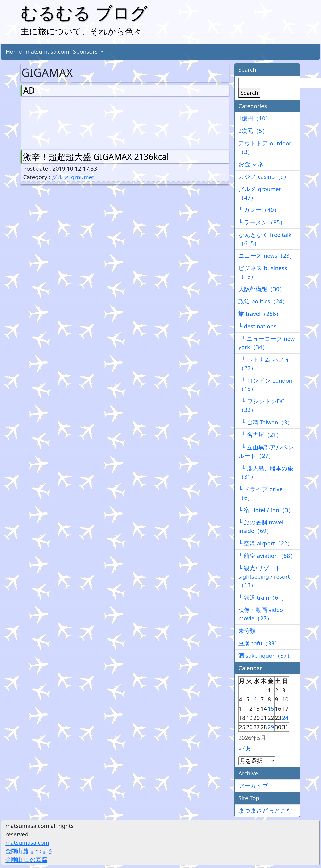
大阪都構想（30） (262, 289)
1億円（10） (255, 118)
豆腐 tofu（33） (259, 643)
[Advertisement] (49, 122)
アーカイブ (253, 786)
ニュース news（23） (267, 256)
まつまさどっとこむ (265, 811)
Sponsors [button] (86, 51)
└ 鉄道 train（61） (263, 597)
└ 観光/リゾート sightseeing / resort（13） (264, 576)
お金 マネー (254, 164)
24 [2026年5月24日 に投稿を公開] (285, 718)
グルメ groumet (73, 177)
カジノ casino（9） (264, 176)
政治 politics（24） (263, 301)
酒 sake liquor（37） (266, 656)
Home (14, 51)
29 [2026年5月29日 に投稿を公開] (271, 727)
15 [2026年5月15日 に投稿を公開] (271, 709)
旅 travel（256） (260, 314)
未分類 (247, 631)
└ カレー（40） (259, 210)
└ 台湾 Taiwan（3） (266, 422)
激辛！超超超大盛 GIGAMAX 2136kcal (96, 157)
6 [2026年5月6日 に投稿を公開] (255, 699)
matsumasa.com (48, 51)
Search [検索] (249, 93)
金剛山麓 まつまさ (30, 851)
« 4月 (245, 748)
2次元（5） (253, 131)
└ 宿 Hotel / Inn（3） (266, 510)
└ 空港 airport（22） (266, 543)
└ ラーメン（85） (262, 222)
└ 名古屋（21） (260, 435)
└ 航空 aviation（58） (267, 556)
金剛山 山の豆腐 (26, 860)
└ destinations (257, 326)
